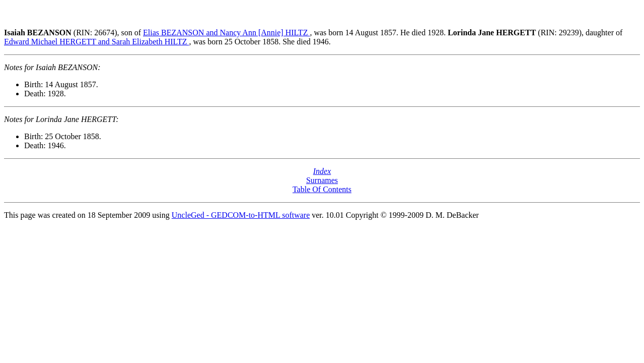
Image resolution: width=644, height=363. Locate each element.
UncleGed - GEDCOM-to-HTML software (241, 215)
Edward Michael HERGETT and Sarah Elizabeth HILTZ (96, 42)
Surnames (322, 180)
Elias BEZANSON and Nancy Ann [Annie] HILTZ (226, 33)
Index (322, 171)
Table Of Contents (322, 189)
